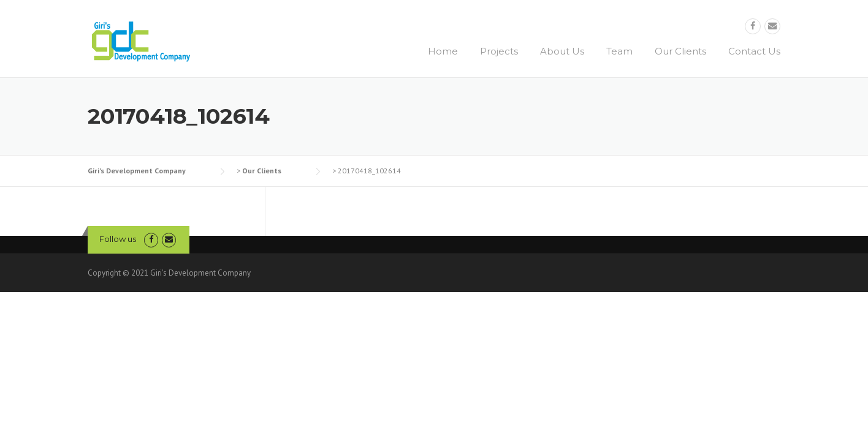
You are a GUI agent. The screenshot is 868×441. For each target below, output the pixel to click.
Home (443, 51)
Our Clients (680, 51)
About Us (562, 51)
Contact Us (754, 51)
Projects (499, 51)
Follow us (118, 239)
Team (619, 51)
